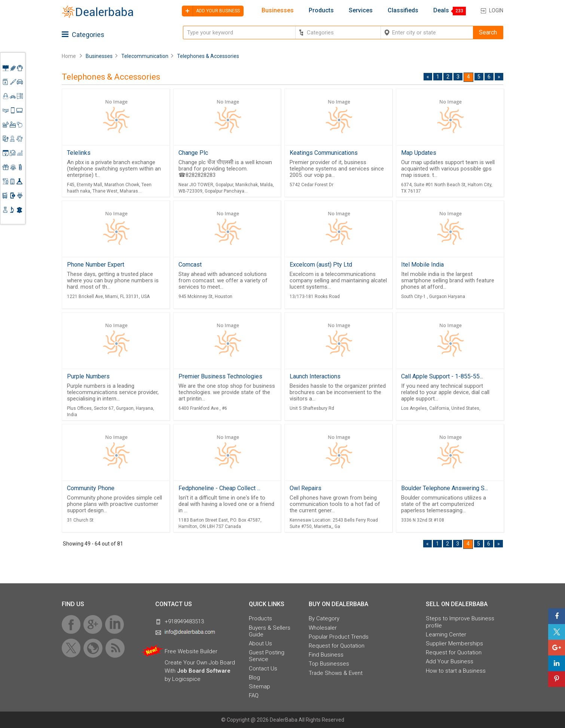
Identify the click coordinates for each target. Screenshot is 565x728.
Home (69, 56)
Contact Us (263, 669)
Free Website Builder (191, 651)
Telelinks (79, 153)
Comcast (190, 265)
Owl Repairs (306, 488)
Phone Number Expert (96, 265)
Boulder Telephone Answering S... (445, 488)
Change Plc (193, 153)
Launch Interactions (315, 376)
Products (321, 10)
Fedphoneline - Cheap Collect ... (219, 488)
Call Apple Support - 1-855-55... (442, 376)
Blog (254, 678)
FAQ (254, 695)
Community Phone (91, 488)
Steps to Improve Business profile (460, 622)
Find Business (326, 655)
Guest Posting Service (267, 656)
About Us (260, 643)
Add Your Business (450, 661)
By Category (324, 618)
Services (361, 10)
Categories (83, 35)
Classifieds (403, 10)
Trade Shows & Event (336, 673)
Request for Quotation (337, 646)
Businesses (278, 10)
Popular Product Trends (339, 637)
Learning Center (446, 635)
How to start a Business (456, 671)
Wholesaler (323, 628)
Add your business (211, 11)
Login (496, 10)
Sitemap (259, 686)
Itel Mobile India (422, 265)
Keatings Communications (324, 153)
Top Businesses (329, 664)
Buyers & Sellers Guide (270, 631)
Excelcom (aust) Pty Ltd (321, 265)
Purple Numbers (88, 376)
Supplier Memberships (454, 643)
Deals (441, 10)
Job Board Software (204, 671)
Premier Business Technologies (220, 376)
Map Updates (419, 153)
